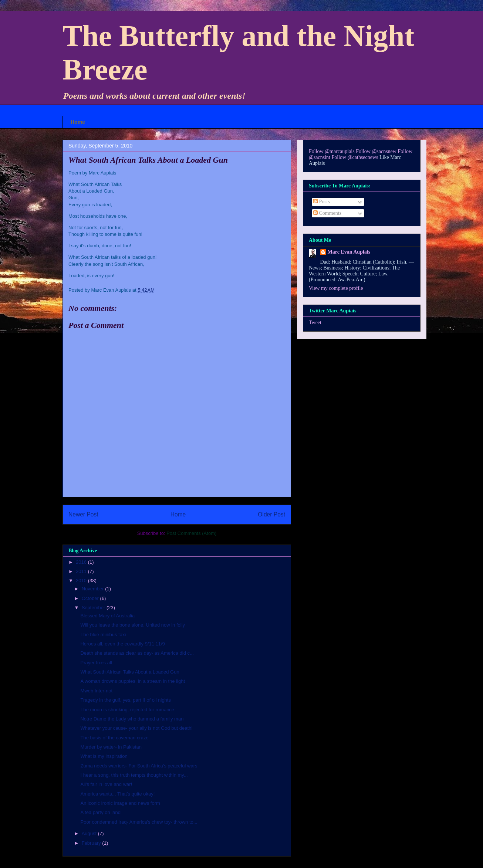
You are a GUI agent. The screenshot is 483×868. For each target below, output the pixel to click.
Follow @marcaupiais (332, 151)
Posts (322, 202)
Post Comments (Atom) (191, 533)
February (92, 843)
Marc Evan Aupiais (349, 252)
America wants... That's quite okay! (117, 794)
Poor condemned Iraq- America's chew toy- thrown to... (139, 822)
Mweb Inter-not (96, 691)
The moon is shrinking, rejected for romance (127, 710)
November (94, 589)
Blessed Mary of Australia (107, 616)
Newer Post (83, 514)
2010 (82, 581)
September (94, 608)
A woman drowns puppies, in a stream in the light (133, 681)
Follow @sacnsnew (376, 151)
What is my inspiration (104, 756)
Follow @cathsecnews (355, 157)
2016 (82, 562)
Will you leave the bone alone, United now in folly (133, 625)
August (90, 833)
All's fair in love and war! (106, 784)
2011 (82, 571)
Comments (327, 213)
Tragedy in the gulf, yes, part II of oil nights (125, 700)
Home (78, 122)
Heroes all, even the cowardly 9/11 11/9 (122, 644)
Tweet (315, 323)
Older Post (271, 514)
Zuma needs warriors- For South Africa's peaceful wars (139, 766)
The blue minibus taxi (103, 635)
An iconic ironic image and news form (120, 803)
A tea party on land (100, 812)
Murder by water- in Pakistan (111, 747)
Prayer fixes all (96, 663)
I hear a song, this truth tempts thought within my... (134, 775)
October (91, 598)
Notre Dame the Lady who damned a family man (132, 719)
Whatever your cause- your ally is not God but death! (136, 728)
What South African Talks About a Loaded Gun (130, 672)
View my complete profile (336, 288)
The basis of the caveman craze (114, 738)
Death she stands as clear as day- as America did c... (137, 653)
